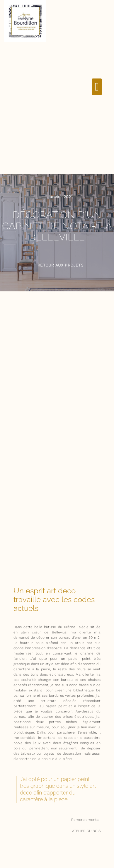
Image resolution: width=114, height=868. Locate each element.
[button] (97, 87)
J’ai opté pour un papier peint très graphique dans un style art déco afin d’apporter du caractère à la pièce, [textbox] (58, 789)
